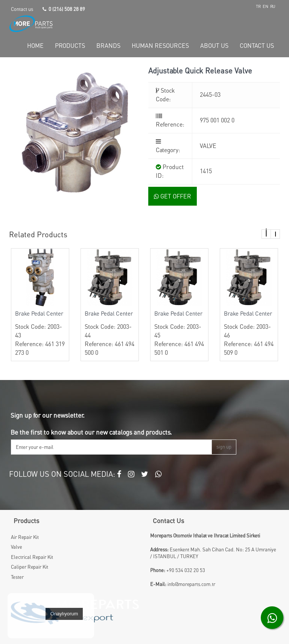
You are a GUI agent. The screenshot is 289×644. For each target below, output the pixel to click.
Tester (17, 577)
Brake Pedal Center (39, 313)
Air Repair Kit (25, 537)
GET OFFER (173, 196)
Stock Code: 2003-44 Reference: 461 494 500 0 (110, 333)
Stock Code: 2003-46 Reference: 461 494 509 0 (249, 333)
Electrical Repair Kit (32, 557)
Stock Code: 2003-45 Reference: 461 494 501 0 (179, 333)
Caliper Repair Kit (30, 567)
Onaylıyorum (64, 614)
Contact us (22, 9)
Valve (17, 547)
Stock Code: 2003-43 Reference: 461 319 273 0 (40, 333)
